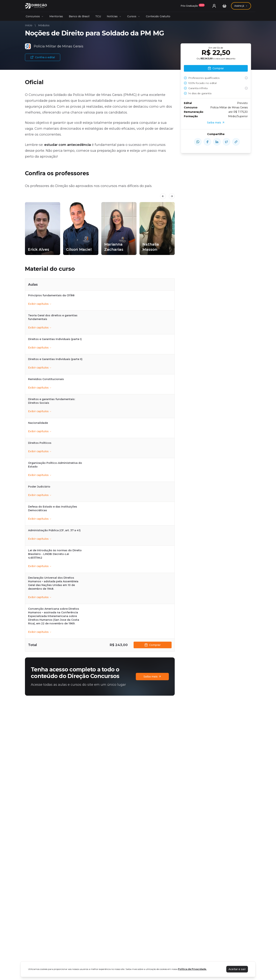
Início (29, 25)
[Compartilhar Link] (236, 142)
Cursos (134, 16)
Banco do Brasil (79, 16)
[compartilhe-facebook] (207, 142)
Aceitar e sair (237, 969)
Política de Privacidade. (192, 969)
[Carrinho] (224, 6)
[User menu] (214, 6)
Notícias (114, 16)
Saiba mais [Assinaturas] (152, 677)
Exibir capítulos (40, 304)
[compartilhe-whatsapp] (198, 142)
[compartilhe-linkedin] (217, 142)
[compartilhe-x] (226, 142)
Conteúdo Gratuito (158, 16)
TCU (98, 16)
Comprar (152, 645)
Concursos (35, 16)
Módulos (44, 25)
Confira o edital (43, 57)
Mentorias (56, 16)
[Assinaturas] (193, 6)
